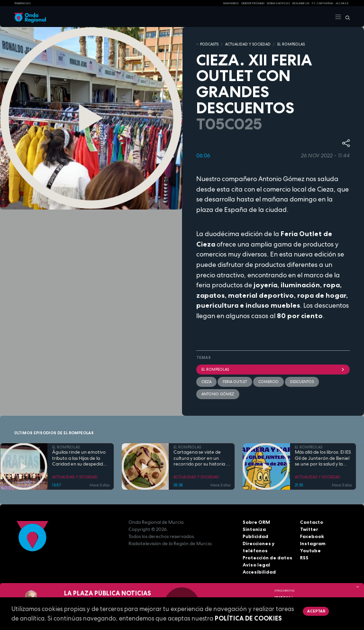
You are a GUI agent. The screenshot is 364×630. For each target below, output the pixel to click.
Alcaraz (342, 3)
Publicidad (255, 536)
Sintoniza (254, 529)
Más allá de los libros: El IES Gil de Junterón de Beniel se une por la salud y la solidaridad (323, 458)
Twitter (309, 529)
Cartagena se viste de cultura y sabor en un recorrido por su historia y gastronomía (201, 458)
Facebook (312, 536)
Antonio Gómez (218, 394)
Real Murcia (301, 3)
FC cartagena (323, 3)
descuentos (302, 382)
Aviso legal (256, 565)
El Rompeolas (273, 369)
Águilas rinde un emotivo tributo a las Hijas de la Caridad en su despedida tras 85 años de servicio (79, 458)
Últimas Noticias (278, 3)
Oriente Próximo (253, 3)
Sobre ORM (256, 522)
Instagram (313, 543)
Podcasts (209, 44)
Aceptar (316, 611)
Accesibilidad (259, 572)
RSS (304, 558)
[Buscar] (346, 17)
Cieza (206, 382)
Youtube (310, 551)
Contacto (312, 522)
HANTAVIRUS (231, 3)
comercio (268, 382)
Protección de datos (268, 558)
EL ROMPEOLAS (291, 44)
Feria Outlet (235, 382)
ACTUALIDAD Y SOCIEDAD (248, 44)
